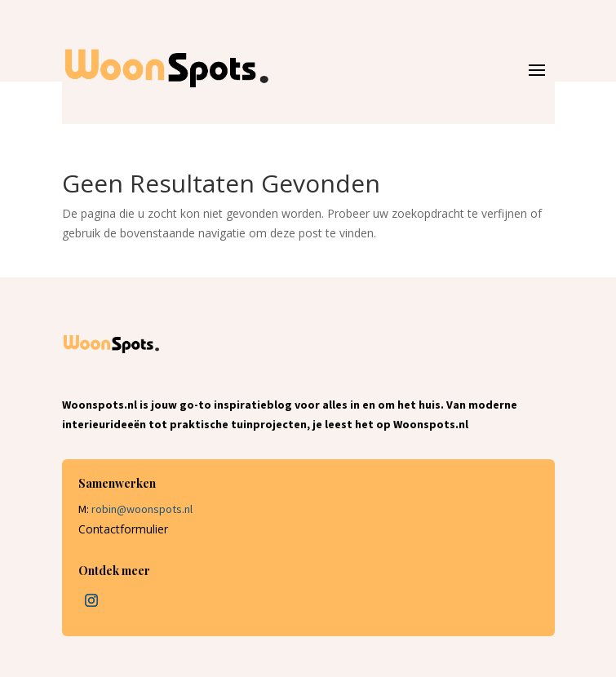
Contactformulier (123, 529)
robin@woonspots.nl (142, 509)
